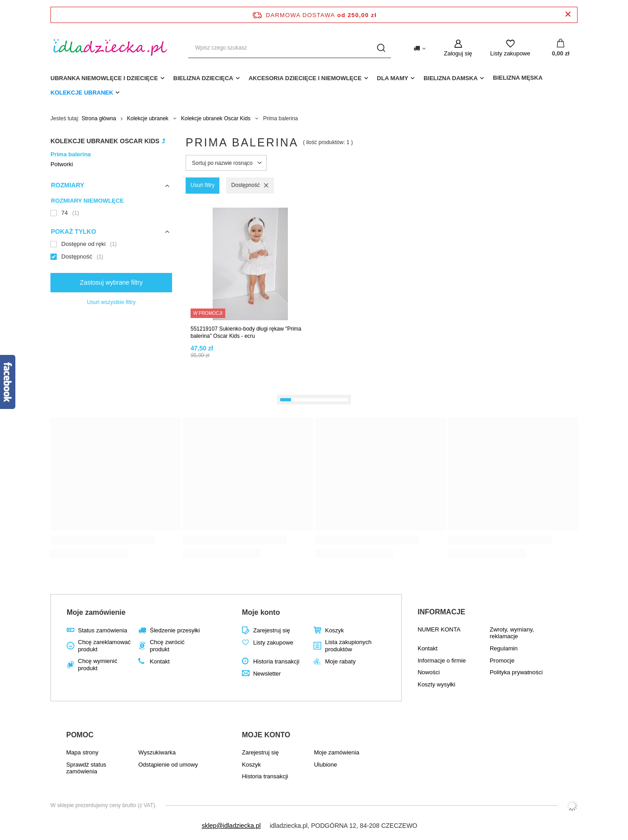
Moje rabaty (340, 661)
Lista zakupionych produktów (348, 646)
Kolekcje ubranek (82, 93)
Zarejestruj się (272, 630)
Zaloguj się (458, 53)
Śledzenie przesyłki (175, 630)
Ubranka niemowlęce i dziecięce (104, 78)
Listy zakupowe (510, 53)
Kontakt (159, 661)
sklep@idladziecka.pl (231, 826)
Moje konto (261, 612)
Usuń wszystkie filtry (111, 302)
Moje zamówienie (96, 612)
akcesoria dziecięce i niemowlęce (305, 78)
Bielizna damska (451, 78)
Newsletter (267, 674)
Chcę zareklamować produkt (104, 646)
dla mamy (393, 78)
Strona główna (99, 118)
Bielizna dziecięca (203, 78)
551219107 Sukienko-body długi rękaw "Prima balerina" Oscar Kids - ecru (246, 332)
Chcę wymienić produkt (98, 665)
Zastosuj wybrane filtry (111, 282)
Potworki (62, 164)
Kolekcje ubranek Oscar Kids (216, 118)
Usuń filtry (203, 185)
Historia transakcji (276, 661)
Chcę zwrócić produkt (167, 646)
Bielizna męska (518, 78)
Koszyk (334, 630)
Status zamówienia (102, 630)
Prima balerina (71, 154)
